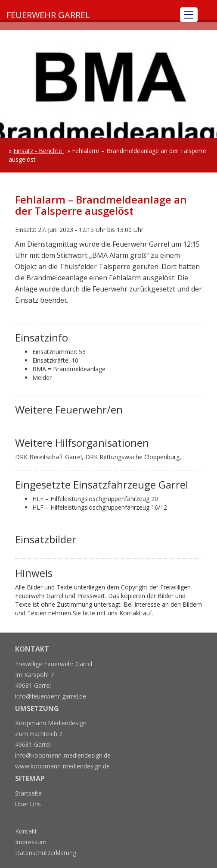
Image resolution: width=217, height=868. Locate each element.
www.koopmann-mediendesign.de (62, 766)
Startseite (28, 793)
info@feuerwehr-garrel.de (51, 696)
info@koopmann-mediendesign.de (63, 755)
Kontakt (26, 831)
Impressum (31, 842)
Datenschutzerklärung (46, 853)
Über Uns (28, 804)
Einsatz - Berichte (39, 151)
